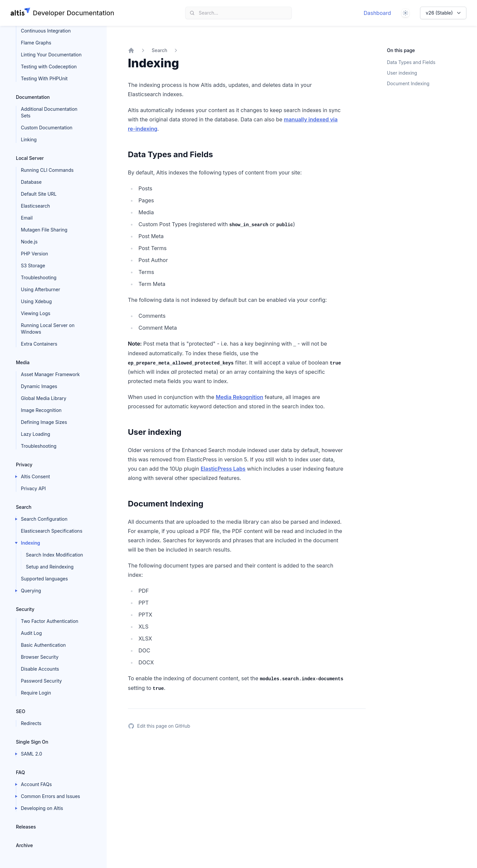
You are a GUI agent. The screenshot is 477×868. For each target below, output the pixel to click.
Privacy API (33, 488)
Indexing (30, 543)
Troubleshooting (39, 277)
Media (23, 362)
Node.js (29, 242)
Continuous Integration (46, 31)
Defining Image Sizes (44, 422)
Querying (31, 591)
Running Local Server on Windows (48, 329)
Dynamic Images (39, 386)
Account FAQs (36, 784)
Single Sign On (32, 742)
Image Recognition (41, 410)
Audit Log (31, 633)
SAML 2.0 (31, 754)
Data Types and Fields (411, 62)
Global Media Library (44, 398)
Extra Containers (39, 344)
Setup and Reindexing (50, 567)
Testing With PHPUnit (44, 78)
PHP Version (34, 254)
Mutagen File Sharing (44, 230)
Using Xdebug (36, 301)
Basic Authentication (43, 645)
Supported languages (44, 579)
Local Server (30, 158)
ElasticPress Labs (223, 469)
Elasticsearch (35, 206)
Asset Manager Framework (50, 374)
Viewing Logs (36, 313)
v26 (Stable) (444, 13)
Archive (24, 845)
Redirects (31, 723)
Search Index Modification (54, 555)
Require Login (36, 693)
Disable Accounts (40, 669)
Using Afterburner (41, 289)
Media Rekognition (239, 397)
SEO (21, 711)
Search (24, 507)
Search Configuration (44, 519)
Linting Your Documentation (51, 55)
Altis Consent (35, 476)
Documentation (33, 97)
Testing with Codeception (49, 67)
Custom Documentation (47, 128)
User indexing (402, 73)
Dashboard (377, 13)
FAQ (20, 772)
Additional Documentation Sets (49, 112)
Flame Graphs (36, 43)
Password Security (41, 681)
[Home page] (62, 13)
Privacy (24, 465)
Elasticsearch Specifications (52, 531)
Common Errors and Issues (51, 796)
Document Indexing (408, 83)
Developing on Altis (42, 808)
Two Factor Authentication (50, 621)
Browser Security (40, 657)
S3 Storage (33, 266)
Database (31, 182)
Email (27, 218)
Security (25, 609)
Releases (26, 827)
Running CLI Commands (47, 170)
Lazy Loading (35, 434)
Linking (29, 139)
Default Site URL (39, 194)
